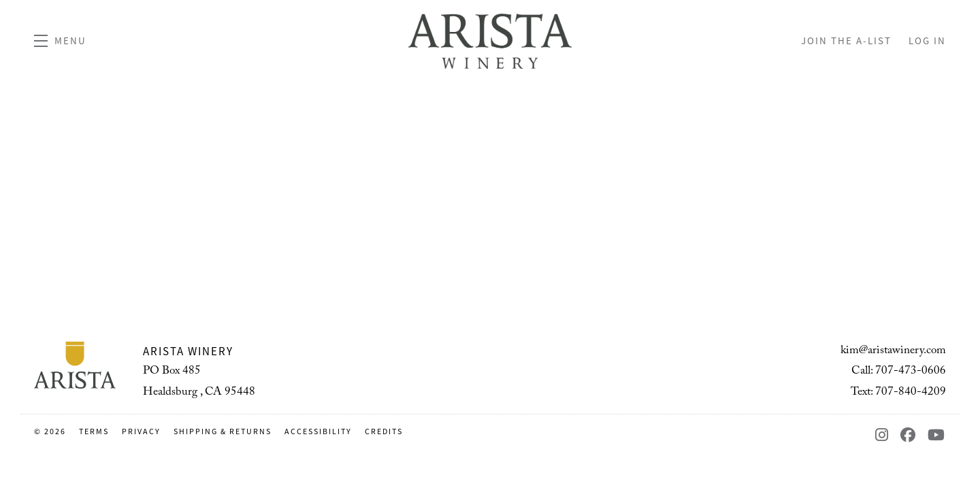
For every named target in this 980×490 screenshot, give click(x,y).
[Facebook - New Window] (911, 435)
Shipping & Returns (224, 431)
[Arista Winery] (75, 365)
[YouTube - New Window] (937, 435)
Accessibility (320, 431)
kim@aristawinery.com (893, 352)
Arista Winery (490, 41)
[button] (60, 41)
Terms (95, 431)
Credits (384, 431)
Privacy (143, 431)
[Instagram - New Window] (884, 435)
